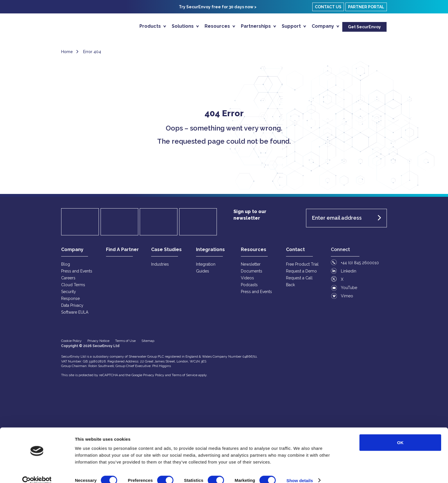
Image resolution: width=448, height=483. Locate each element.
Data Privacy (72, 308)
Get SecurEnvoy (364, 27)
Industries (160, 266)
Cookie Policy (71, 343)
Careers (68, 280)
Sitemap (148, 343)
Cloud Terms (73, 287)
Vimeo (347, 298)
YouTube (349, 290)
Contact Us (328, 7)
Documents (252, 273)
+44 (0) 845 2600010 (360, 265)
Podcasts (249, 287)
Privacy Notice (98, 343)
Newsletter (251, 266)
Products (151, 26)
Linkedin (349, 273)
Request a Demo (301, 273)
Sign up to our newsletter (250, 217)
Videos (247, 280)
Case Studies (166, 252)
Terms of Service (185, 377)
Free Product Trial (302, 266)
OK (400, 434)
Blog (66, 266)
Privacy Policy (154, 377)
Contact (295, 252)
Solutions (183, 26)
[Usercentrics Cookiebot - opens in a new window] (37, 472)
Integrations (210, 252)
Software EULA (75, 314)
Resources (218, 26)
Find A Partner (122, 252)
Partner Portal (366, 7)
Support (292, 26)
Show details (300, 472)
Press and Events (77, 273)
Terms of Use (125, 343)
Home (67, 54)
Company (323, 26)
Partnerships (256, 26)
